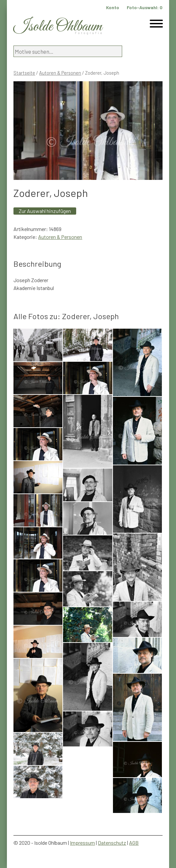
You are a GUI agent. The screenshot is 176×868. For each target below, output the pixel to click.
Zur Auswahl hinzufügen (45, 211)
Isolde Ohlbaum (58, 27)
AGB (134, 843)
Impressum (82, 843)
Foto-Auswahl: (145, 7)
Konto (113, 7)
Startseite (24, 73)
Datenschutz (112, 843)
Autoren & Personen (60, 73)
